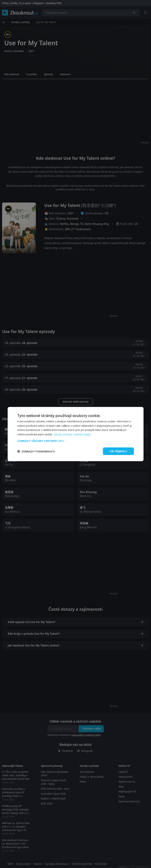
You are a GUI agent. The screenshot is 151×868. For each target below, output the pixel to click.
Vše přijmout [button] (118, 451)
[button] (75, 441)
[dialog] (75, 434)
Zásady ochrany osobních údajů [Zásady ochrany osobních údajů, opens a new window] (72, 434)
